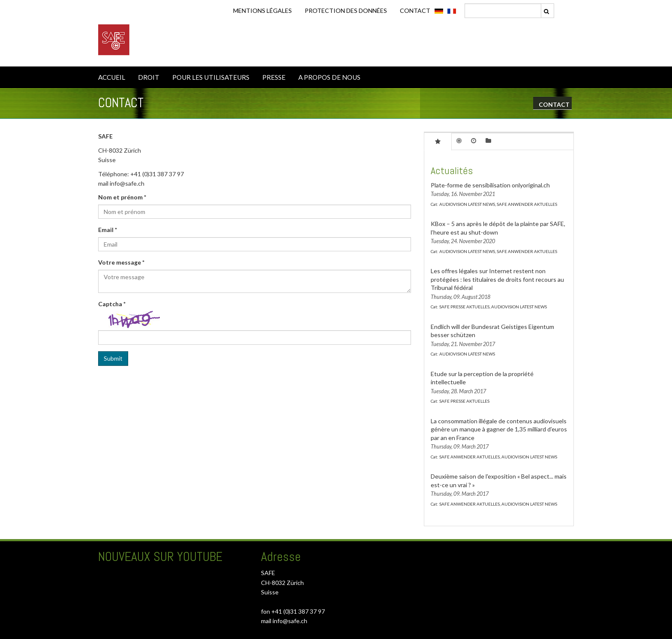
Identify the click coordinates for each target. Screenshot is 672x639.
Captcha (112, 304)
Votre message (121, 262)
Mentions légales (262, 11)
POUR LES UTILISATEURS (211, 77)
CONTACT (415, 11)
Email (108, 230)
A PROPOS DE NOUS (329, 77)
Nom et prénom (122, 197)
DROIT (149, 77)
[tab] (438, 141)
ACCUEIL (112, 77)
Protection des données (346, 11)
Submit (113, 358)
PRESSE (274, 77)
